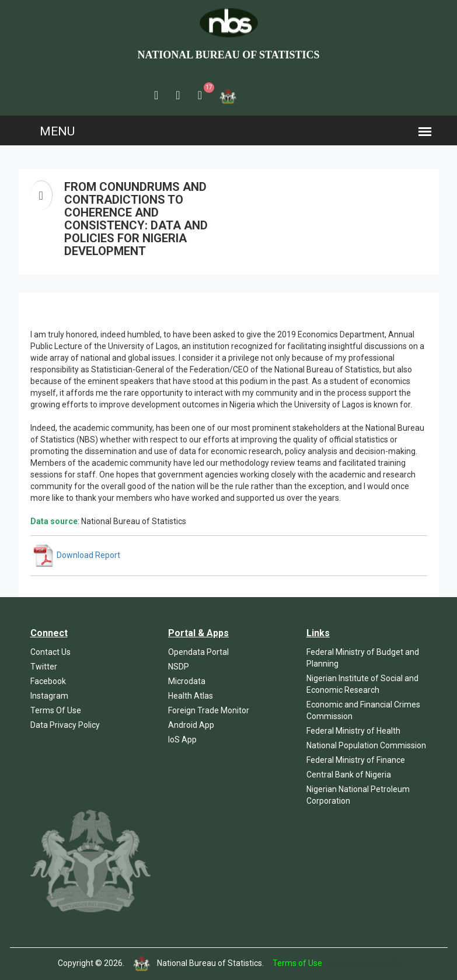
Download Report (76, 555)
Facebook (48, 681)
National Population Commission (366, 745)
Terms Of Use (56, 710)
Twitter (44, 667)
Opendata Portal (198, 652)
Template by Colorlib (362, 963)
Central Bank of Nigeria (349, 775)
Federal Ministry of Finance (356, 760)
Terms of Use (297, 963)
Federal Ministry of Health (353, 731)
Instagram (49, 696)
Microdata (187, 681)
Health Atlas (191, 696)
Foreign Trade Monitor (209, 710)
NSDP (179, 667)
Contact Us (50, 652)
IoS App (182, 740)
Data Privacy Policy (65, 725)
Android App (191, 725)
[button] (156, 95)
